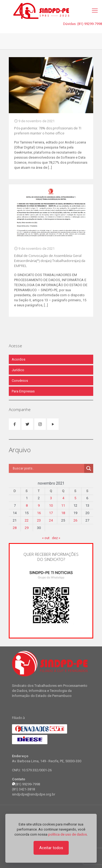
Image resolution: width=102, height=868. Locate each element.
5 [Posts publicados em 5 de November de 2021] (75, 498)
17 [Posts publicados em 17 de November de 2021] (51, 513)
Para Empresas (23, 391)
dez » (56, 538)
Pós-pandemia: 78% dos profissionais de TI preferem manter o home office (48, 131)
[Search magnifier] (89, 468)
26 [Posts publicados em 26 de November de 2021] (75, 520)
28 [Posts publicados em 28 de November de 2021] (15, 528)
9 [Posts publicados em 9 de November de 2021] (39, 505)
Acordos (19, 359)
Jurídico (18, 370)
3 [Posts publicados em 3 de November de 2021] (51, 498)
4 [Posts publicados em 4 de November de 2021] (63, 498)
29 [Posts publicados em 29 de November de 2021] (27, 528)
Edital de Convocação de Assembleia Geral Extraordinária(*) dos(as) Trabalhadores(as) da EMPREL (50, 261)
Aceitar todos (51, 848)
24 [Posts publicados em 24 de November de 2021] (51, 520)
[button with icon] (15, 424)
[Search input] (48, 468)
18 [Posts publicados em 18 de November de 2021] (63, 513)
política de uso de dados (68, 834)
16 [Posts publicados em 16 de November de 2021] (39, 513)
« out (46, 538)
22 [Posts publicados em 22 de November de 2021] (27, 520)
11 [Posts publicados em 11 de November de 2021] (63, 505)
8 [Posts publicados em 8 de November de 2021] (27, 505)
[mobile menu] (95, 11)
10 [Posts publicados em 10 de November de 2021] (51, 505)
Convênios (20, 381)
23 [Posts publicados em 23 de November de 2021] (39, 520)
